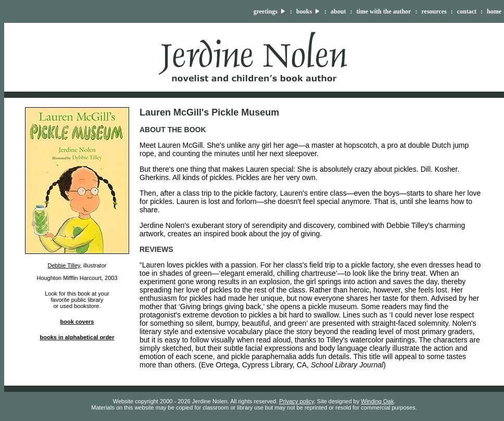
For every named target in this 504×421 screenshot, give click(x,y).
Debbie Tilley (64, 265)
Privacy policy (296, 401)
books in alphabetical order (77, 337)
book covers (77, 322)
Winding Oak (377, 401)
